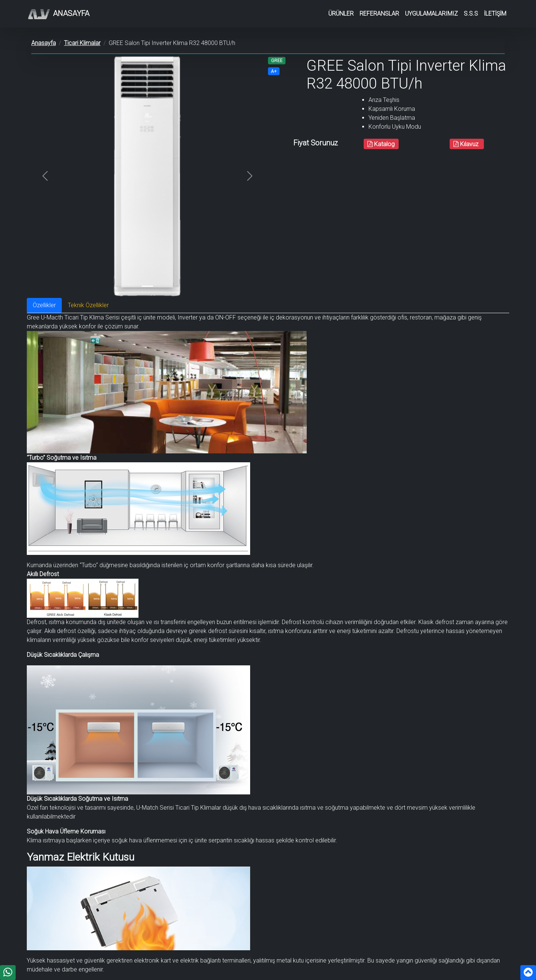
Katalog (381, 144)
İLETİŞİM (495, 14)
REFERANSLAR (379, 14)
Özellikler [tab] (44, 305)
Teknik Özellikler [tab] (88, 305)
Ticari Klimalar (82, 43)
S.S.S (471, 14)
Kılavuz (467, 144)
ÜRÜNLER (341, 14)
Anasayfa (58, 14)
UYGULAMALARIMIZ (431, 14)
